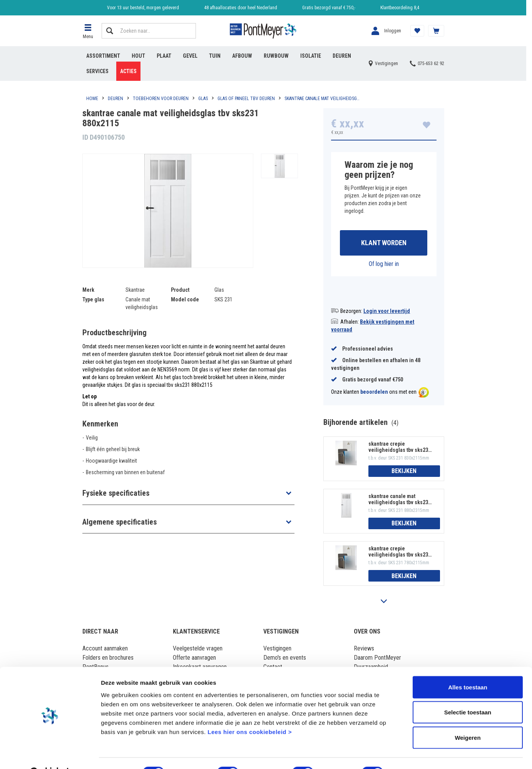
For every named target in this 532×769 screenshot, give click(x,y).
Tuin (215, 56)
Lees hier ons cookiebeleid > (250, 713)
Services (97, 71)
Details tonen (416, 754)
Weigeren (468, 718)
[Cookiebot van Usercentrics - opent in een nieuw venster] (50, 754)
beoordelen (374, 393)
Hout (138, 56)
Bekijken (404, 472)
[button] (88, 31)
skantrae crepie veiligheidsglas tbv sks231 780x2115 (400, 552)
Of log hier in (384, 264)
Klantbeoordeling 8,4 (400, 8)
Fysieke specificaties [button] (116, 493)
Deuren (342, 56)
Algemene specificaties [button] (120, 522)
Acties (128, 71)
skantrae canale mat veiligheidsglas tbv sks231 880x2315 (400, 500)
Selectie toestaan (468, 693)
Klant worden (384, 243)
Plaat (164, 56)
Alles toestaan (468, 668)
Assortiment (103, 56)
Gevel (190, 56)
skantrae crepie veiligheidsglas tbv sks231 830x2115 (400, 447)
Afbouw (242, 56)
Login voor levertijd (387, 311)
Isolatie (311, 56)
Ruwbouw (276, 56)
